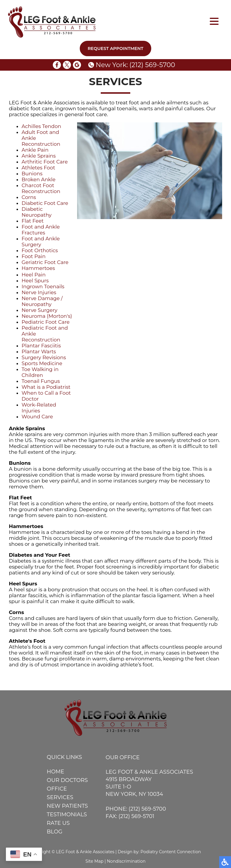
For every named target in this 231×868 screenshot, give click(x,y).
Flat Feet (33, 221)
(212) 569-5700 (152, 65)
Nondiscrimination (126, 861)
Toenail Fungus (41, 381)
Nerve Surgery (39, 310)
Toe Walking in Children (40, 372)
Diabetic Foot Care (45, 203)
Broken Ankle (39, 179)
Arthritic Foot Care (45, 162)
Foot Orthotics (40, 250)
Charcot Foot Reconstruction (41, 188)
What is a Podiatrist (46, 387)
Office (57, 789)
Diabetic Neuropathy (37, 212)
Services (60, 797)
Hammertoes (38, 268)
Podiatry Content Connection (171, 852)
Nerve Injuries (39, 292)
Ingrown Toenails (43, 286)
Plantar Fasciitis (41, 346)
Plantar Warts (39, 352)
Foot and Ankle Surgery (41, 242)
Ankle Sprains (39, 156)
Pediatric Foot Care (46, 322)
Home (55, 772)
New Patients (67, 806)
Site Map (94, 861)
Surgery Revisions (44, 357)
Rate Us (58, 823)
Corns (29, 197)
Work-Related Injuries (39, 408)
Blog (55, 832)
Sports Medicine (42, 363)
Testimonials (67, 814)
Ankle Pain (35, 150)
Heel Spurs (35, 281)
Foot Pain (34, 256)
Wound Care (37, 417)
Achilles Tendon (41, 126)
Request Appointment (116, 48)
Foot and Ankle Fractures (41, 230)
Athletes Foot (38, 168)
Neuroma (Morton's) (47, 316)
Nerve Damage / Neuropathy (42, 301)
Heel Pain (34, 275)
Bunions (32, 174)
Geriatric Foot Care (45, 262)
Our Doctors (67, 780)
